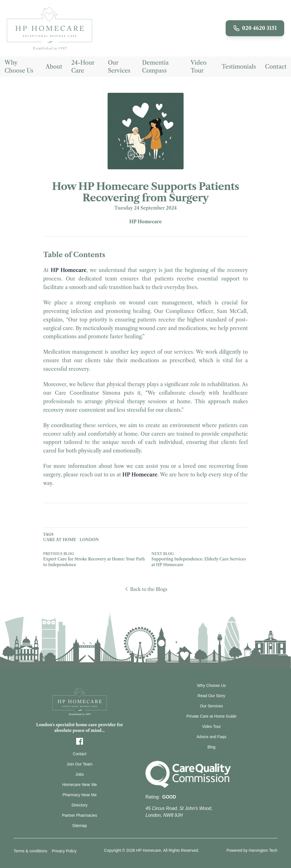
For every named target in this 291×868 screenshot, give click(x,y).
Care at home (60, 540)
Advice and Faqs (211, 737)
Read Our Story (211, 696)
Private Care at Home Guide (211, 716)
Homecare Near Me (80, 785)
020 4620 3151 (255, 28)
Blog (211, 747)
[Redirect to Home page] (49, 28)
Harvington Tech (263, 850)
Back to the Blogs (145, 589)
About (54, 67)
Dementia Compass (155, 67)
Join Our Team (80, 764)
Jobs (80, 774)
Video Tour (199, 67)
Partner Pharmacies (80, 815)
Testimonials (239, 67)
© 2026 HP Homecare (142, 850)
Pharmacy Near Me (80, 795)
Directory (80, 805)
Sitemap (79, 826)
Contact (276, 67)
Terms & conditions (30, 851)
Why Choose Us (19, 67)
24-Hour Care (83, 67)
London (89, 540)
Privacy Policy (64, 851)
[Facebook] (80, 741)
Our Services (119, 67)
